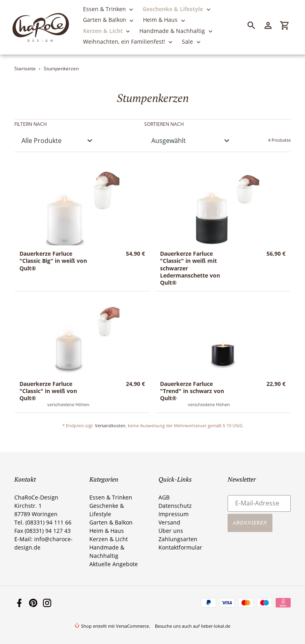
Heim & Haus (107, 531)
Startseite (25, 68)
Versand (169, 522)
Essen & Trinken (111, 497)
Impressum (174, 514)
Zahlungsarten (178, 539)
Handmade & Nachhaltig (107, 551)
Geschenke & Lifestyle (107, 510)
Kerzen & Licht (109, 539)
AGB (164, 497)
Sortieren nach (164, 124)
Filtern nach (31, 124)
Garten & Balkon (111, 522)
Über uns (171, 531)
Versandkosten (110, 425)
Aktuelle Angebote (114, 564)
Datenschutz (175, 506)
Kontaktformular (180, 547)
